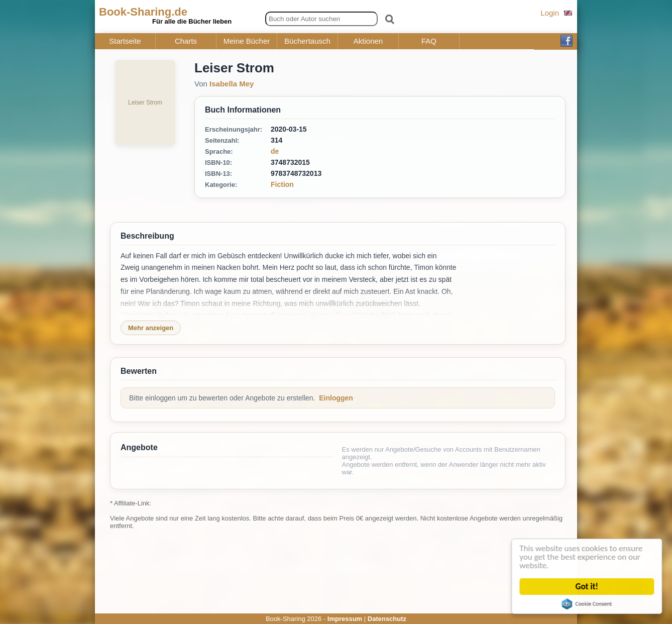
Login (550, 13)
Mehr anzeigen (151, 328)
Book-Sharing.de (143, 12)
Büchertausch (307, 41)
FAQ (429, 41)
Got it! (588, 587)
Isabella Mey (232, 84)
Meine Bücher (247, 41)
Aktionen (368, 41)
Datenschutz (387, 619)
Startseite (125, 41)
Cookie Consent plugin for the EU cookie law (588, 604)
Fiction (282, 184)
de (275, 151)
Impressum (345, 619)
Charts (186, 41)
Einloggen (336, 398)
